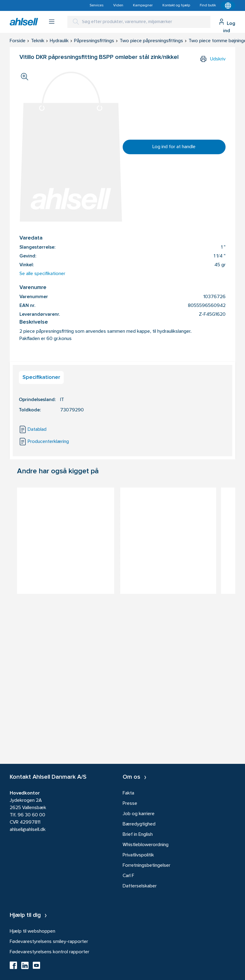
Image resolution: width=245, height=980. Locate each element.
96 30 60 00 (31, 815)
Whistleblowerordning (146, 845)
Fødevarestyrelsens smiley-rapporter (49, 942)
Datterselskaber (140, 886)
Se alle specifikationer (42, 274)
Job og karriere (139, 814)
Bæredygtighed (139, 824)
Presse (130, 804)
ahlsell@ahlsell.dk (28, 830)
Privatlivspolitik (138, 855)
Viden (118, 5)
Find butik (208, 5)
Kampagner (143, 5)
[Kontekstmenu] (228, 5)
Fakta (128, 793)
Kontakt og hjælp (176, 5)
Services (97, 5)
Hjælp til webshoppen (32, 931)
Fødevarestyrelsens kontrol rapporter (49, 952)
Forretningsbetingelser (146, 866)
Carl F (128, 876)
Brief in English (138, 835)
